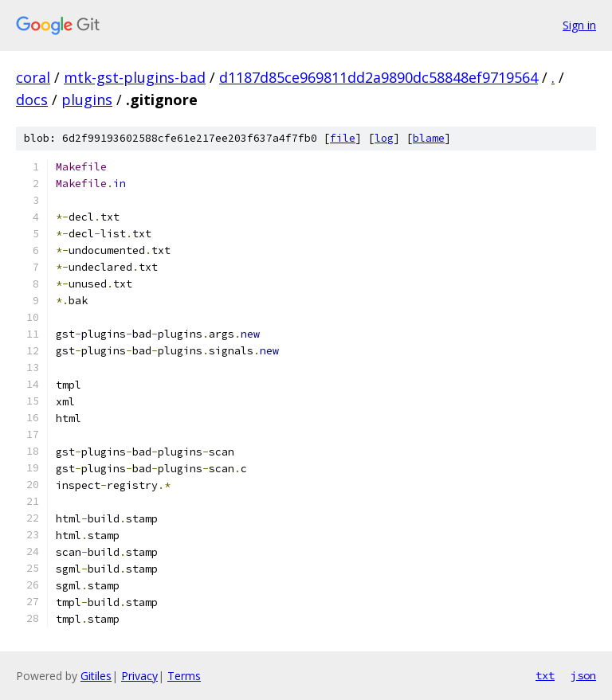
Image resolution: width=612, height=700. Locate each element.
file (343, 138)
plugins (87, 100)
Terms (184, 676)
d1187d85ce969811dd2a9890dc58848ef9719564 (379, 77)
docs (32, 100)
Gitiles (96, 676)
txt (545, 675)
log (384, 138)
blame (429, 138)
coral (33, 77)
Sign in (579, 25)
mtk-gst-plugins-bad (135, 77)
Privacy (139, 676)
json (583, 675)
